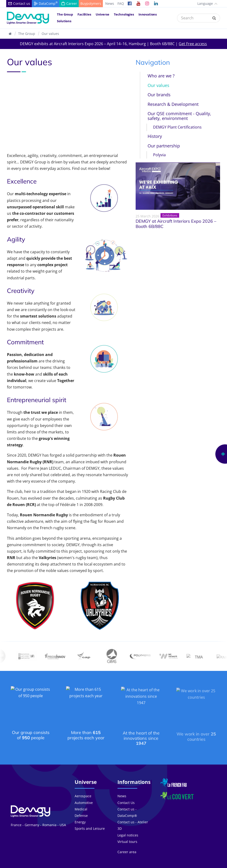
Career (115, 864)
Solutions (64, 21)
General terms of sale (151, 864)
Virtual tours (127, 834)
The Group (65, 14)
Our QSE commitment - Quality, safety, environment (179, 116)
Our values (50, 34)
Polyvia (159, 155)
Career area (127, 844)
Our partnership (164, 146)
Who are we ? (161, 76)
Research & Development (173, 104)
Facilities (84, 14)
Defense (81, 808)
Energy (80, 814)
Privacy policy (182, 864)
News (110, 3)
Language (203, 3)
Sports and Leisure (90, 821)
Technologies (124, 14)
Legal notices (128, 827)
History (155, 136)
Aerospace (83, 788)
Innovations (148, 14)
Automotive (84, 795)
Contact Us (126, 795)
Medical (81, 801)
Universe (102, 14)
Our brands (159, 95)
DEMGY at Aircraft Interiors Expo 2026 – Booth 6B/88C (176, 224)
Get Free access (193, 44)
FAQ (121, 3)
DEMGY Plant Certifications (177, 127)
